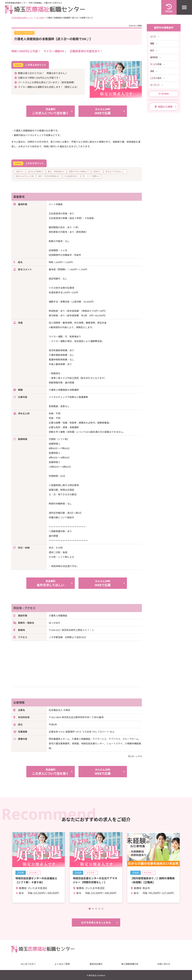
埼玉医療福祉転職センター (22, 18)
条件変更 (164, 94)
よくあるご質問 (62, 964)
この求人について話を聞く (51, 111)
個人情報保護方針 (130, 964)
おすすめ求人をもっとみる (96, 923)
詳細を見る (39, 867)
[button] (90, 909)
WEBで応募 (103, 111)
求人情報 (40, 18)
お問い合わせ (164, 964)
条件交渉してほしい (51, 583)
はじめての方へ (28, 964)
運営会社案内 (96, 964)
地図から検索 (164, 107)
